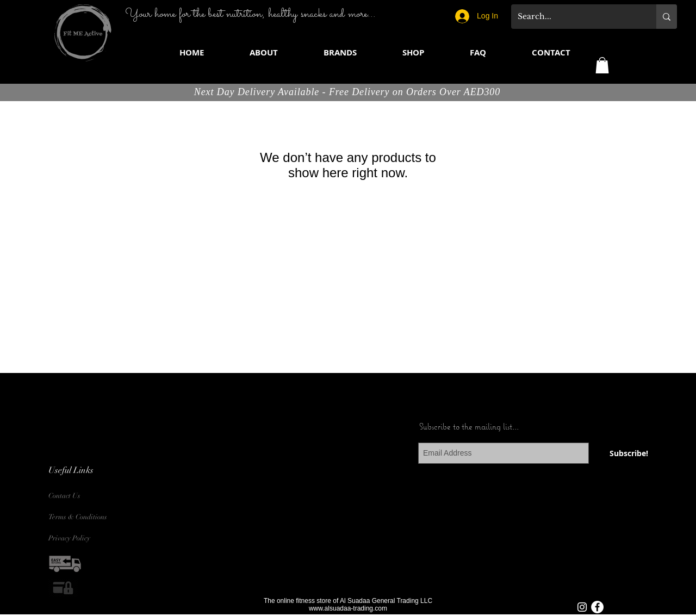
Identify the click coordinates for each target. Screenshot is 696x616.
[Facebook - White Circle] (597, 607)
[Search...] (576, 17)
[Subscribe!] (629, 453)
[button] (340, 53)
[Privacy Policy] (74, 539)
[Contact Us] (74, 496)
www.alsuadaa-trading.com (348, 608)
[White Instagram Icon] (582, 607)
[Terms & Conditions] (81, 517)
